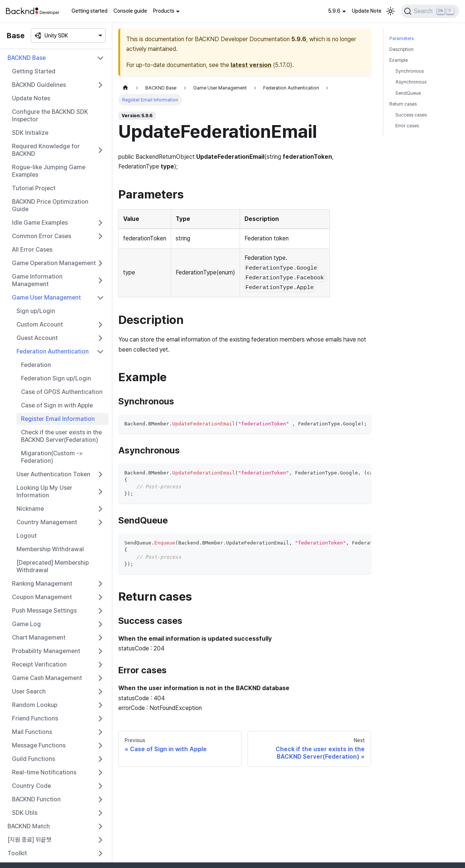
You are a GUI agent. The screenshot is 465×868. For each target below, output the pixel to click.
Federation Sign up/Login (56, 378)
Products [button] (164, 11)
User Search (29, 691)
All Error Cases (32, 250)
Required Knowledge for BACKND (46, 150)
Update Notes (31, 98)
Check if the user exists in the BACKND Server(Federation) (61, 436)
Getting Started (34, 71)
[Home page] (125, 88)
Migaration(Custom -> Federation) (52, 457)
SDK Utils (25, 813)
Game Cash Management (47, 678)
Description (402, 49)
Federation (36, 365)
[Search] (430, 11)
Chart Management (39, 638)
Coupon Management (42, 597)
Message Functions (39, 745)
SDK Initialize (30, 133)
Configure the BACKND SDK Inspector (50, 116)
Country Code (31, 786)
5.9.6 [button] (334, 11)
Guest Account (37, 338)
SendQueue (408, 93)
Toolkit (17, 853)
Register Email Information (58, 419)
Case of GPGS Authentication (62, 392)
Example (399, 60)
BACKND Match (29, 826)
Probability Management (46, 651)
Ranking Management (42, 584)
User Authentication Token (53, 474)
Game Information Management (37, 280)
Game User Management (46, 298)
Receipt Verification (39, 664)
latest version (251, 65)
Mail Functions (32, 732)
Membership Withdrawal (50, 549)
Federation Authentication (53, 351)
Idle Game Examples (40, 223)
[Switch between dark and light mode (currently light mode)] (390, 11)
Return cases (403, 104)
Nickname (30, 509)
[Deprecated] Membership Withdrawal (53, 566)
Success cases (411, 115)
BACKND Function (36, 799)
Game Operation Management (54, 263)
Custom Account (40, 324)
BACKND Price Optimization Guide (50, 205)
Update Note (367, 11)
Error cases (407, 126)
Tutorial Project (34, 188)
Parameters (402, 38)
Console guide (130, 11)
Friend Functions (35, 718)
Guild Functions (34, 759)
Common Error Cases (42, 236)
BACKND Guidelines (39, 85)
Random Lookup (35, 705)
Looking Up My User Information (44, 491)
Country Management (47, 522)
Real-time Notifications (44, 772)
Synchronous (410, 71)
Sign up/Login (36, 311)
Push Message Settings (44, 611)
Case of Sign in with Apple (57, 405)
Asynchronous (411, 82)
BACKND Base (27, 58)
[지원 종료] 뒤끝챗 (29, 840)
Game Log (26, 624)
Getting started (89, 11)
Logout (27, 536)
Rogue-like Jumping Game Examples (49, 171)
